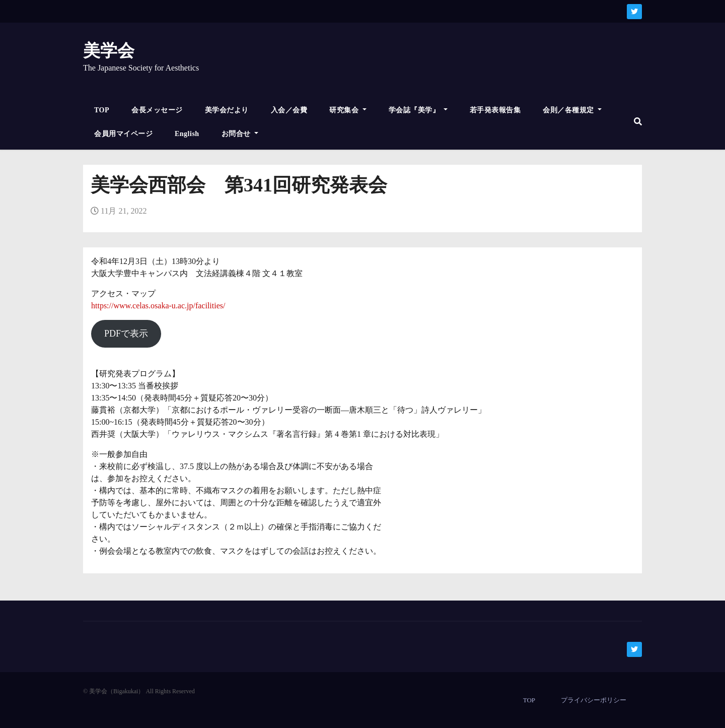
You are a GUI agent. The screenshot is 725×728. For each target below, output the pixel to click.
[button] (638, 122)
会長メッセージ (157, 110)
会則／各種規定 (572, 110)
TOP (102, 110)
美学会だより (227, 110)
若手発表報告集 (495, 110)
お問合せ (240, 134)
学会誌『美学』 (418, 110)
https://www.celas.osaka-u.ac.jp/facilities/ (158, 306)
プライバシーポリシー (594, 700)
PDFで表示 (126, 334)
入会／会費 (289, 110)
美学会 (109, 51)
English (187, 134)
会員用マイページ (123, 134)
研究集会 (348, 110)
